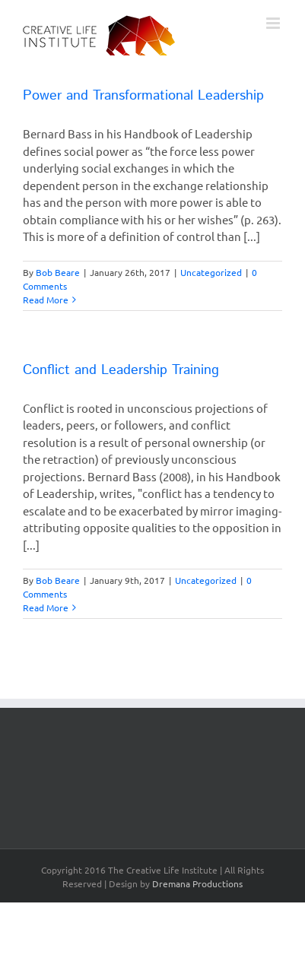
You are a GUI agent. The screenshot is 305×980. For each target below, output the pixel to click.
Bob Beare (58, 272)
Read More (46, 300)
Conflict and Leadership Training (121, 370)
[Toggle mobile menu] (274, 23)
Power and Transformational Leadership (143, 96)
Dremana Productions (197, 883)
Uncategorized (211, 272)
